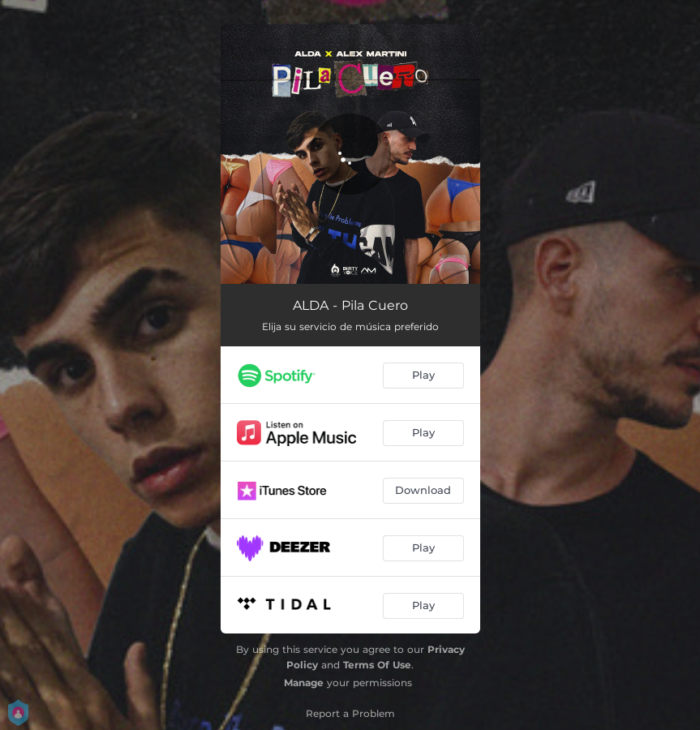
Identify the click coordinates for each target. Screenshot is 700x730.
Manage (304, 683)
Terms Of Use (377, 665)
